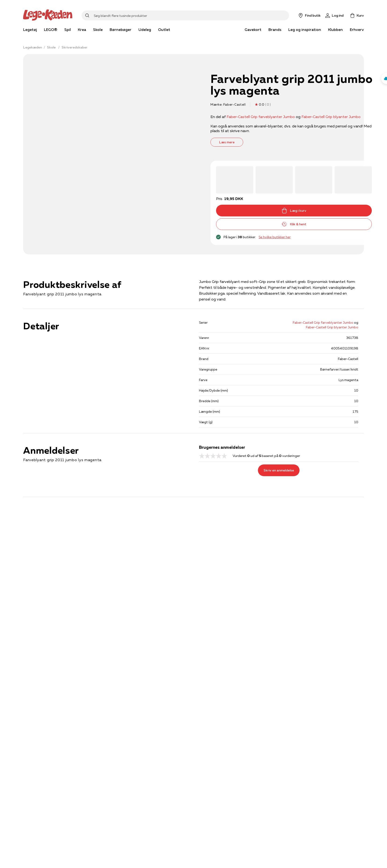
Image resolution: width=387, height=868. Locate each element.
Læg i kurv (294, 211)
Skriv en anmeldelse (279, 470)
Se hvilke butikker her (275, 237)
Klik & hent (294, 224)
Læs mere (227, 142)
